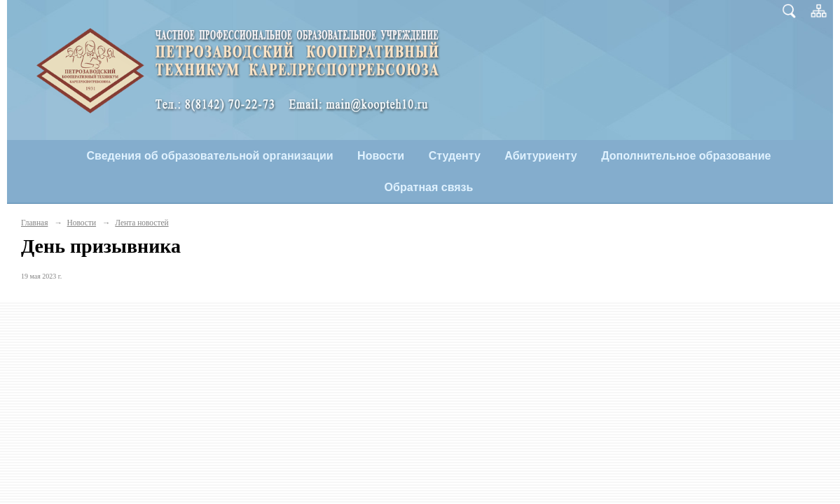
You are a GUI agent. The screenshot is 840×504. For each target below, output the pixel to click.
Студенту (455, 156)
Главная (34, 223)
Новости (381, 156)
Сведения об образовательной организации (210, 156)
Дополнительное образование (686, 156)
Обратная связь (429, 187)
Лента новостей (142, 223)
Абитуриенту (541, 156)
